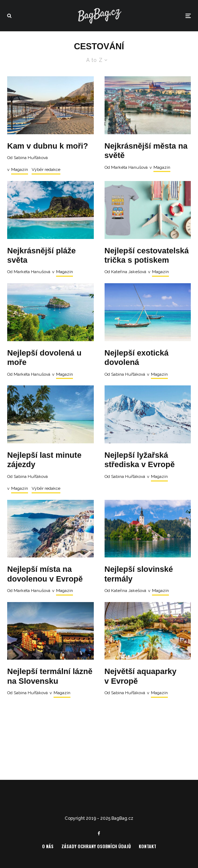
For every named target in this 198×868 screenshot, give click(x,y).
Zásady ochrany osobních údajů (96, 846)
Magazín (20, 169)
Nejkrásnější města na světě (146, 151)
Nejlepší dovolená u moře (44, 358)
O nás (48, 846)
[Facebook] (99, 833)
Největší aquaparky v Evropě (141, 676)
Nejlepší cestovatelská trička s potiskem (147, 255)
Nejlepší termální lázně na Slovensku (50, 676)
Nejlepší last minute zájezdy (44, 460)
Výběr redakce (46, 169)
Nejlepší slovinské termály (139, 574)
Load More (99, 731)
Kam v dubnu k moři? (48, 146)
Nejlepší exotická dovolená (137, 358)
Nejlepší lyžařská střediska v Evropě (140, 460)
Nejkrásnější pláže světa (42, 255)
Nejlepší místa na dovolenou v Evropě (45, 574)
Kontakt (148, 846)
